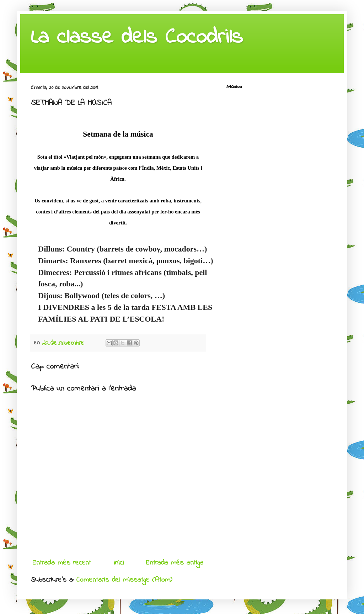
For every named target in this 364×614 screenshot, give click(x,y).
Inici (119, 563)
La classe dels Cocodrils (137, 38)
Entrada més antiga (175, 563)
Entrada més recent (62, 563)
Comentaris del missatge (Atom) (124, 580)
